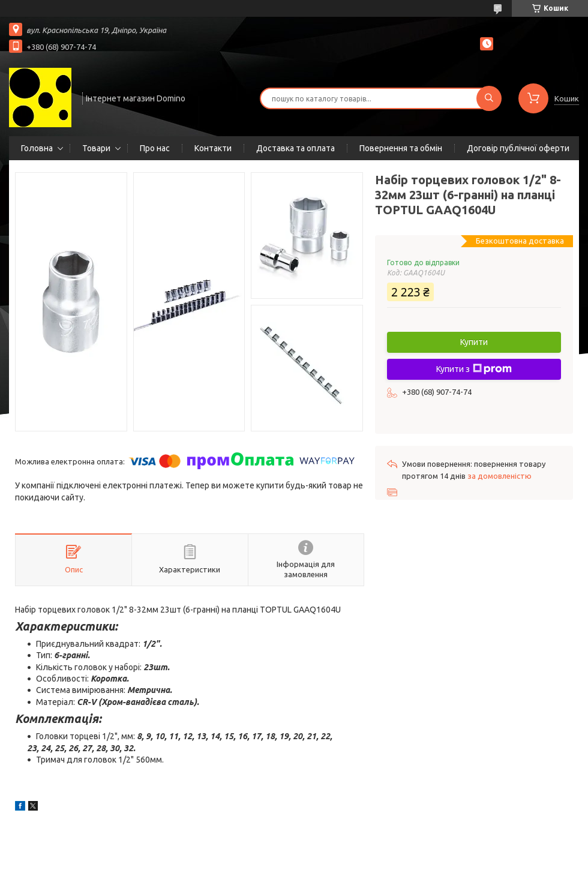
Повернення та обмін (401, 148)
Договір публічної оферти (518, 148)
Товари (96, 148)
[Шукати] (489, 98)
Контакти (213, 148)
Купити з (474, 369)
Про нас (155, 148)
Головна (37, 148)
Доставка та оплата (295, 148)
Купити (474, 342)
